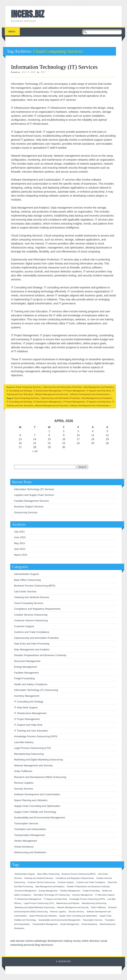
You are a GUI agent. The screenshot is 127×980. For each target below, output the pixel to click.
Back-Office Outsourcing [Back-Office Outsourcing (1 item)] (48, 874)
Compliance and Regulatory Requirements (37, 609)
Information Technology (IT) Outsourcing (36, 690)
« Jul (35, 451)
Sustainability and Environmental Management (39, 818)
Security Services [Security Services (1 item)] (76, 912)
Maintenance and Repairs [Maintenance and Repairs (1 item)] (68, 903)
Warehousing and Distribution (30, 852)
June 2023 (20, 537)
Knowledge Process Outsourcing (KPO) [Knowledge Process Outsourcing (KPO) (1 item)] (87, 899)
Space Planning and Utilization (31, 800)
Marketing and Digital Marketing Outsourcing (38, 760)
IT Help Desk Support (26, 707)
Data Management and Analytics (99, 387)
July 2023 (19, 532)
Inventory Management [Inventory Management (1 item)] (82, 895)
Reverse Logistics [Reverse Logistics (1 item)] (58, 912)
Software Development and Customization (90, 394)
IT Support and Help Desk (99, 391)
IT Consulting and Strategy (19, 391)
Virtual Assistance (24, 847)
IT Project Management (74, 391)
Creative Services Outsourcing (31, 615)
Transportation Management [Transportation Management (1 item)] (45, 924)
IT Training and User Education (31, 731)
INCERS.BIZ (28, 14)
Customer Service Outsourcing (31, 620)
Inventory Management (27, 696)
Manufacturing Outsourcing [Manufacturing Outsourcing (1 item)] (94, 903)
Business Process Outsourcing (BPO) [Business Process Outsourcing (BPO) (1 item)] (79, 874)
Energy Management (26, 667)
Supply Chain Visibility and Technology (35, 812)
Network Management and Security (51, 394)
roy (43, 72)
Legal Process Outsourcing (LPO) (32, 748)
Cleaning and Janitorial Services (32, 597)
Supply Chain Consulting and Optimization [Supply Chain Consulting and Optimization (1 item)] (78, 916)
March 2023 (21, 555)
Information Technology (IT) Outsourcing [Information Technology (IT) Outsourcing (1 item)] (51, 895)
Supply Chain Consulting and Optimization (37, 806)
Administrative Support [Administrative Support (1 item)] (25, 874)
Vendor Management (26, 841)
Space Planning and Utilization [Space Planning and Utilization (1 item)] (43, 916)
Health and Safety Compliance (31, 684)
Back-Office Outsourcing (27, 580)
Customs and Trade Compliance (32, 632)
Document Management (27, 661)
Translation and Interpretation (30, 829)
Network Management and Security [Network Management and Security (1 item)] (73, 907)
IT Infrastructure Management (48, 391)
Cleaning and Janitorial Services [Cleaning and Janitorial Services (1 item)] (39, 878)
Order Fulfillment (23, 771)
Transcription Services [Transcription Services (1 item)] (92, 920)
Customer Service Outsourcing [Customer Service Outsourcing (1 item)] (41, 882)
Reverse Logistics (24, 783)
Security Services (24, 789)
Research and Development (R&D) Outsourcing (40, 777)
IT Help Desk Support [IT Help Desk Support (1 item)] (105, 895)
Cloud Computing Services (28, 387)
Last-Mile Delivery (24, 742)
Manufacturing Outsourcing (29, 754)
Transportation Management (30, 835)
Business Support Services (29, 507)
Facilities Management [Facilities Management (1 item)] (70, 891)
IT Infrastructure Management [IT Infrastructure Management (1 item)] (28, 899)
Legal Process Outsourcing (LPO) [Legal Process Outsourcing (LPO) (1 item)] (39, 903)
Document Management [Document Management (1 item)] (25, 891)
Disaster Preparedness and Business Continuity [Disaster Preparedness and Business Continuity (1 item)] (88, 886)
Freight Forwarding (24, 678)
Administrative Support (26, 574)
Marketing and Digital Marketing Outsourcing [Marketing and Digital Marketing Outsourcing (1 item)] (35, 907)
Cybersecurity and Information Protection (62, 387)
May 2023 (19, 543)
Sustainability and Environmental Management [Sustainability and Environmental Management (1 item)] (59, 920)
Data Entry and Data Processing (32, 644)
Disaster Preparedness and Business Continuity (40, 655)
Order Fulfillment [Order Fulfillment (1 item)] (98, 907)
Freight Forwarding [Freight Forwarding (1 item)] (91, 891)
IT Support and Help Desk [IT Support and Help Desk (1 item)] (55, 899)
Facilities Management (26, 673)
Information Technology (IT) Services (54, 67)
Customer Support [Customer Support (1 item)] (65, 882)
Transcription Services (26, 823)
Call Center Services (25, 592)
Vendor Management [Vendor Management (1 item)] (70, 924)
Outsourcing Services (26, 512)
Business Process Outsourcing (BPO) (35, 586)
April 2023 (20, 549)
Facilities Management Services (32, 501)
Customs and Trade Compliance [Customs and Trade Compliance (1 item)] (91, 882)
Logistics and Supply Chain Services (34, 495)
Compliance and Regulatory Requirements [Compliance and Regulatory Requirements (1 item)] (75, 878)
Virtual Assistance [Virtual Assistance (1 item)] (89, 924)
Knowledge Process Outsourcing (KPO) (36, 736)
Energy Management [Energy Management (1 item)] (48, 891)
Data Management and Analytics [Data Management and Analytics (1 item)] (50, 886)
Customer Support (24, 626)
